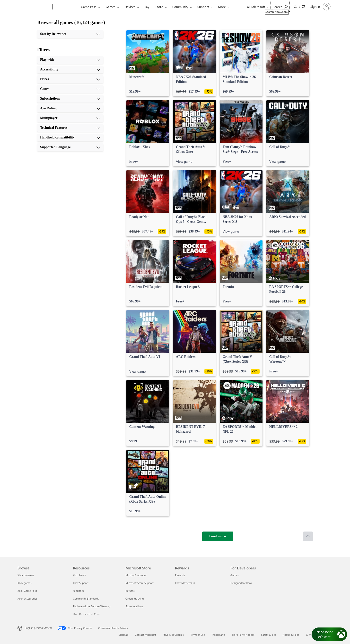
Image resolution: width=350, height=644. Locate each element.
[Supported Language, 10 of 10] (70, 147)
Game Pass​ (89, 7)
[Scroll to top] (308, 536)
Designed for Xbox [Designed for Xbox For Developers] (241, 583)
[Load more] (218, 536)
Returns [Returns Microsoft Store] (130, 591)
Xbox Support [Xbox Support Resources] (81, 583)
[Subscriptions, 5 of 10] (70, 99)
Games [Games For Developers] (235, 575)
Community (180, 7)
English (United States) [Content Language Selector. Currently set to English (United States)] (38, 628)
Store (159, 7)
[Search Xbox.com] (280, 6)
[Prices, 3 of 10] (70, 79)
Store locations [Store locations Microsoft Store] (134, 606)
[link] (148, 63)
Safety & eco (269, 635)
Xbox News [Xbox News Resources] (79, 575)
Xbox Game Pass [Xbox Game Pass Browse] (27, 591)
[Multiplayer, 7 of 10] (70, 118)
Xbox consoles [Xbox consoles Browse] (26, 575)
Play (146, 7)
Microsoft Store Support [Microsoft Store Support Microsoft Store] (140, 583)
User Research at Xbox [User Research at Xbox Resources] (86, 614)
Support (203, 7)
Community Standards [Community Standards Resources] (86, 598)
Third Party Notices (243, 635)
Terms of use (198, 635)
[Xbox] (66, 7)
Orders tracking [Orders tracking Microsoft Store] (135, 598)
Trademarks (218, 635)
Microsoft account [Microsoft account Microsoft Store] (136, 575)
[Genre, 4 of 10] (70, 89)
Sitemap (123, 635)
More (222, 7)
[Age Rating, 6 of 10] (70, 108)
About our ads (291, 635)
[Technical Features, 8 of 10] (70, 128)
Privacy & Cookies (173, 635)
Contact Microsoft (145, 635)
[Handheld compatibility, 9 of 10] (70, 137)
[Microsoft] (34, 7)
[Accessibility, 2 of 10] (70, 69)
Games (111, 7)
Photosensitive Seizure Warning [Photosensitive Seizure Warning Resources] (92, 606)
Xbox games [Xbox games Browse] (25, 583)
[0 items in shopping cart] (299, 6)
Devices (130, 7)
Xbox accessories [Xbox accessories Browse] (27, 598)
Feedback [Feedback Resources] (78, 591)
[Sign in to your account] (320, 7)
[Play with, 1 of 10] (70, 60)
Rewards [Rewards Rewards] (180, 575)
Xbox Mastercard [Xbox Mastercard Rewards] (185, 583)
